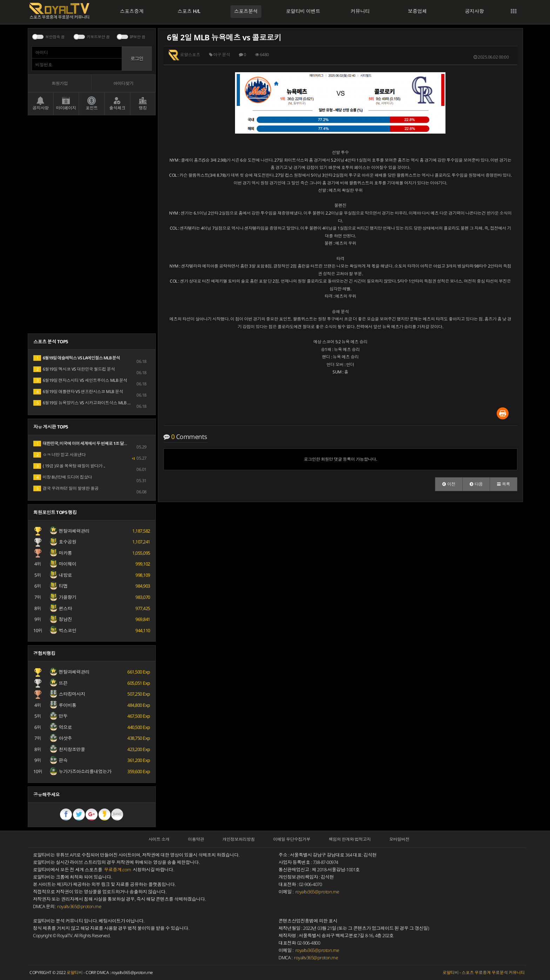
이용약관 (196, 839)
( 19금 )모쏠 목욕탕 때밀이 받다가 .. (69, 466)
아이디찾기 (123, 83)
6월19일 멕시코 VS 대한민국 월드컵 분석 (74, 369)
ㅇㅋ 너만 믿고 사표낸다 (59, 455)
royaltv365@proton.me (79, 907)
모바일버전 (400, 839)
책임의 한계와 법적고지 (350, 839)
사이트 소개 (159, 839)
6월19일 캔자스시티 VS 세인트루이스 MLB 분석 (80, 380)
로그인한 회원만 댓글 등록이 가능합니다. (340, 459)
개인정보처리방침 (239, 839)
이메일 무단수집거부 (292, 839)
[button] (449, 484)
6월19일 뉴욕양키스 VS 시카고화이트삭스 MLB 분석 (84, 403)
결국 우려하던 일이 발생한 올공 (66, 488)
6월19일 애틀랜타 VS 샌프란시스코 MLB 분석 (78, 391)
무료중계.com (118, 870)
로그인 (137, 58)
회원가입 (60, 83)
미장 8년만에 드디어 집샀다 (63, 477)
